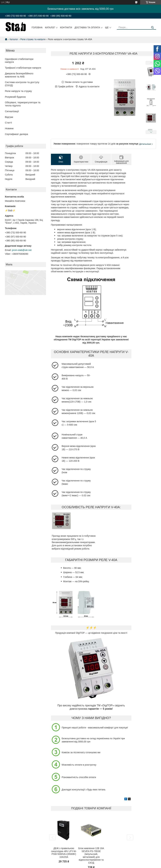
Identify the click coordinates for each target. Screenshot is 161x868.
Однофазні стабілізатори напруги (19, 61)
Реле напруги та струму (18, 91)
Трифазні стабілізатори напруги (23, 68)
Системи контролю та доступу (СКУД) (22, 84)
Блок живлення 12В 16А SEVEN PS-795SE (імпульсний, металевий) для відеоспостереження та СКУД (91, 856)
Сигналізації (12, 111)
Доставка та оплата (87, 27)
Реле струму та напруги (33, 39)
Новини (9, 128)
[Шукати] (152, 28)
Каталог (50, 27)
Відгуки (9, 117)
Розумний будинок (15, 97)
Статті (8, 123)
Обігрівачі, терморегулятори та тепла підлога (23, 104)
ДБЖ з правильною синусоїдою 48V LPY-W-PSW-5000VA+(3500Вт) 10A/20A (64, 853)
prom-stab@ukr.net (22, 250)
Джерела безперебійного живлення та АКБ (19, 75)
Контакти (66, 27)
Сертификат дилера (16, 134)
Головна (37, 27)
